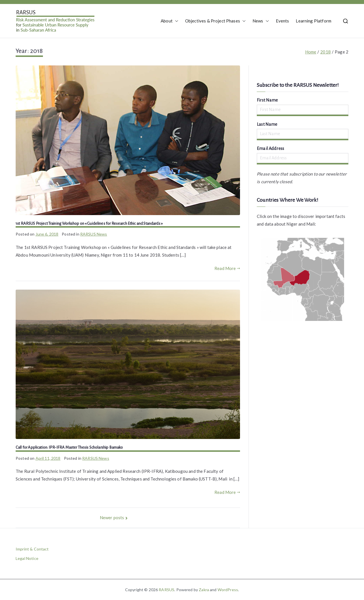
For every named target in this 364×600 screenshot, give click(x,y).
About (169, 21)
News (261, 21)
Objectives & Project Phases (215, 21)
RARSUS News (94, 234)
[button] (175, 21)
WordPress (228, 590)
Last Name (267, 124)
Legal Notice (27, 558)
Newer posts (112, 517)
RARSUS (167, 590)
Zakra (204, 590)
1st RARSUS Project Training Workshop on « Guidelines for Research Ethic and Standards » (89, 223)
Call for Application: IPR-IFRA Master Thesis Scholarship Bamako (69, 447)
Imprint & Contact (32, 549)
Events (283, 21)
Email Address (270, 149)
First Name (267, 100)
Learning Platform (314, 21)
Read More (227, 268)
